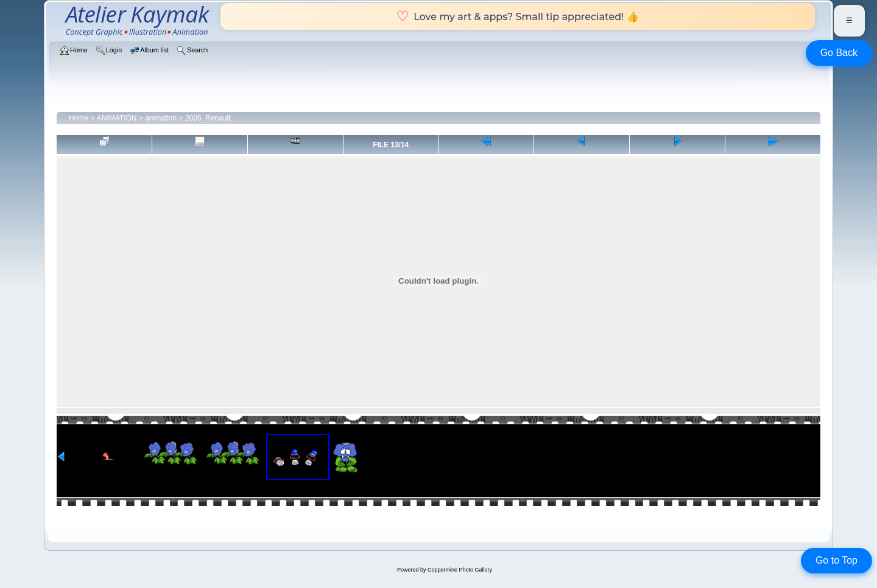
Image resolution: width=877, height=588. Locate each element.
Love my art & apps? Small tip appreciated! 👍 (517, 16)
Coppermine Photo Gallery (460, 570)
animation (161, 118)
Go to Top (836, 560)
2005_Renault (208, 118)
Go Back (839, 53)
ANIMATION (117, 118)
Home (79, 118)
